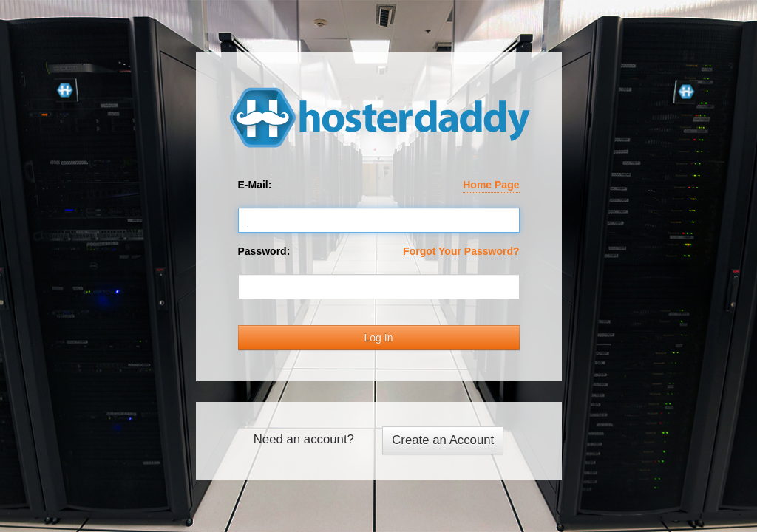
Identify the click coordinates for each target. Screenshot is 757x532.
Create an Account (443, 440)
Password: (379, 252)
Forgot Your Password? (461, 251)
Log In (379, 338)
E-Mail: (379, 185)
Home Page (491, 185)
